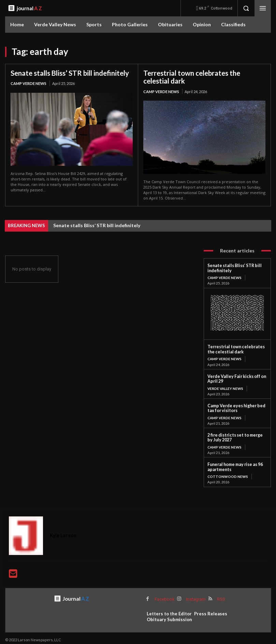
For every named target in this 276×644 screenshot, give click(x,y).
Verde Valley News (225, 386)
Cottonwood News (227, 473)
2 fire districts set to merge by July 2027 (235, 435)
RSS (220, 595)
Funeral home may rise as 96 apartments (234, 464)
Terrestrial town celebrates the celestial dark (192, 77)
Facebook (164, 595)
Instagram (195, 595)
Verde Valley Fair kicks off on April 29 (235, 377)
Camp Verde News (28, 83)
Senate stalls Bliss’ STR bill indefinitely (69, 73)
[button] (246, 8)
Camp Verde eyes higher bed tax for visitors (234, 406)
